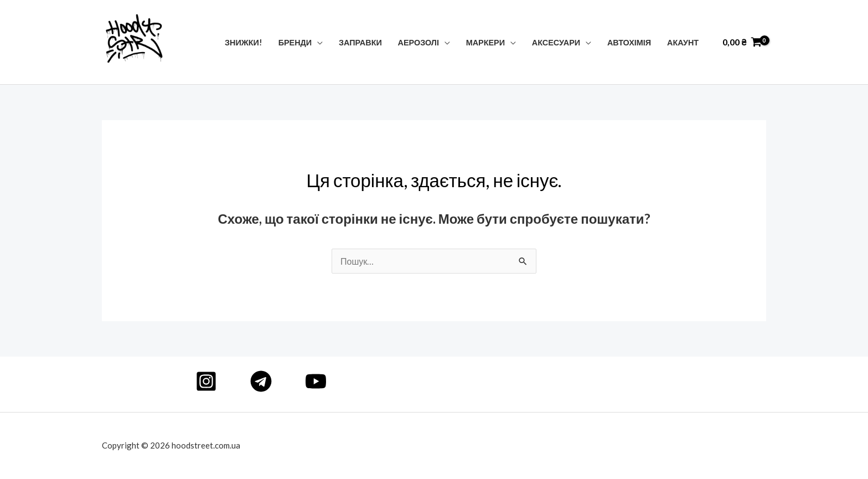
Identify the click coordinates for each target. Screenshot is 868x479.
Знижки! (244, 42)
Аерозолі (418, 42)
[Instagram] (206, 381)
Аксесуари (556, 42)
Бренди (295, 42)
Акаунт (683, 42)
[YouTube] (316, 381)
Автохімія (629, 42)
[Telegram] (261, 381)
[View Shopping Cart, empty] (742, 42)
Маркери (485, 42)
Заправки (360, 42)
